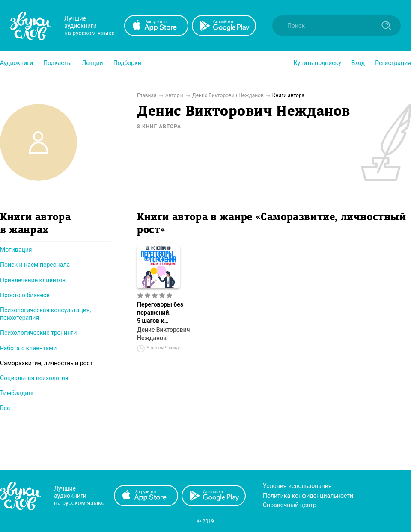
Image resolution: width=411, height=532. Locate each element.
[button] (16, 63)
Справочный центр (290, 505)
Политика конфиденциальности (308, 496)
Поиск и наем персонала (35, 265)
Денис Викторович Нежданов (163, 334)
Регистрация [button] (393, 63)
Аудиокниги (16, 63)
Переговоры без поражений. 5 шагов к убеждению (160, 313)
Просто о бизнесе (25, 295)
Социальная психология (34, 378)
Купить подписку (317, 63)
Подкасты (57, 63)
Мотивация (16, 250)
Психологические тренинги (38, 333)
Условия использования (297, 486)
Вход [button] (358, 63)
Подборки (127, 63)
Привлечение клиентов (33, 280)
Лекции (92, 63)
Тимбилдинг (17, 393)
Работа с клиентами (28, 348)
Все (5, 408)
